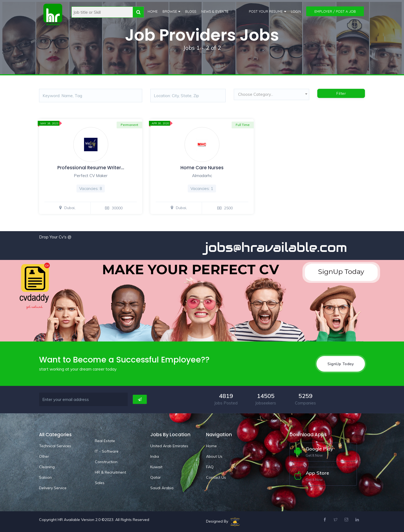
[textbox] (271, 94)
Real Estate (105, 441)
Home (152, 11)
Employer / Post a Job (335, 11)
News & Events (215, 11)
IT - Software (107, 451)
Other (44, 456)
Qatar (156, 477)
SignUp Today (341, 364)
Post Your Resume (266, 11)
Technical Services (55, 446)
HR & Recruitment (110, 472)
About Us (214, 456)
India (155, 456)
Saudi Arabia (162, 488)
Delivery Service (53, 488)
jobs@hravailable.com (282, 247)
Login (296, 11)
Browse (169, 11)
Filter (341, 93)
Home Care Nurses (202, 168)
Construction (106, 461)
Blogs (191, 11)
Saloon (45, 477)
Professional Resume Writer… (91, 168)
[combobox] (271, 96)
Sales (100, 482)
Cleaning (47, 467)
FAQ (210, 467)
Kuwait (156, 467)
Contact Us (216, 477)
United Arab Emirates (169, 446)
